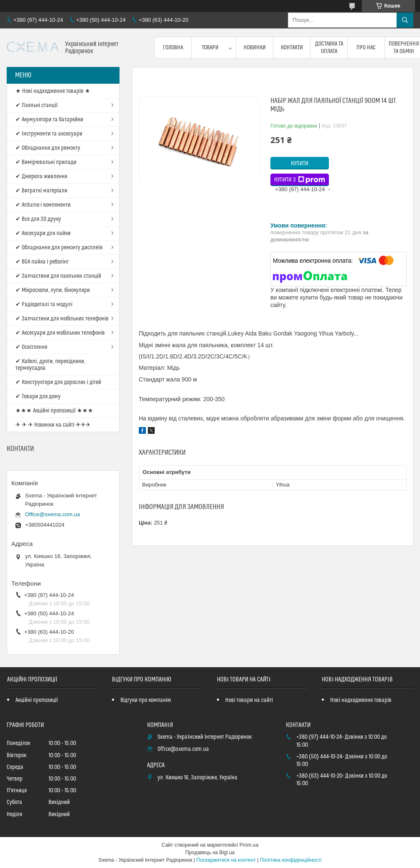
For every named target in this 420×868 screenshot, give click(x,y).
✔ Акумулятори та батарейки (49, 120)
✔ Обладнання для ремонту (48, 148)
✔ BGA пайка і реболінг (42, 262)
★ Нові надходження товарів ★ (53, 91)
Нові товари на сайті (249, 700)
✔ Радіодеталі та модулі (44, 305)
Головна (173, 48)
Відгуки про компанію (146, 700)
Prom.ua (249, 845)
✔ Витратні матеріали (41, 191)
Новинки (255, 48)
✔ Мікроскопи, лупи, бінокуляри (53, 290)
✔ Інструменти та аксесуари (49, 134)
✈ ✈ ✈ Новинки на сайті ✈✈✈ (53, 425)
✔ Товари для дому (38, 397)
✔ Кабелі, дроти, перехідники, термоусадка (50, 365)
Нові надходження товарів (361, 700)
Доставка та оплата (329, 48)
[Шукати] (405, 20)
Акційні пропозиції (37, 700)
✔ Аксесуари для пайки (43, 233)
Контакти (292, 48)
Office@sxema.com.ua (52, 514)
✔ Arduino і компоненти (43, 205)
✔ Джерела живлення (41, 177)
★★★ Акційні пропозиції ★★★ (54, 411)
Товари (210, 48)
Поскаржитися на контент (226, 860)
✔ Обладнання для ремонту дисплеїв (59, 248)
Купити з (300, 180)
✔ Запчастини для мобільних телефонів (62, 319)
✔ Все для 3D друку (38, 219)
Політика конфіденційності (291, 860)
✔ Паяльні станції (37, 105)
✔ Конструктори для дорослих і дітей (58, 382)
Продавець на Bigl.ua (210, 853)
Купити (300, 164)
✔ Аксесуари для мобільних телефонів (60, 333)
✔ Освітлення (31, 347)
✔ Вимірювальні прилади (46, 162)
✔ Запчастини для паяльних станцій (58, 276)
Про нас (366, 48)
